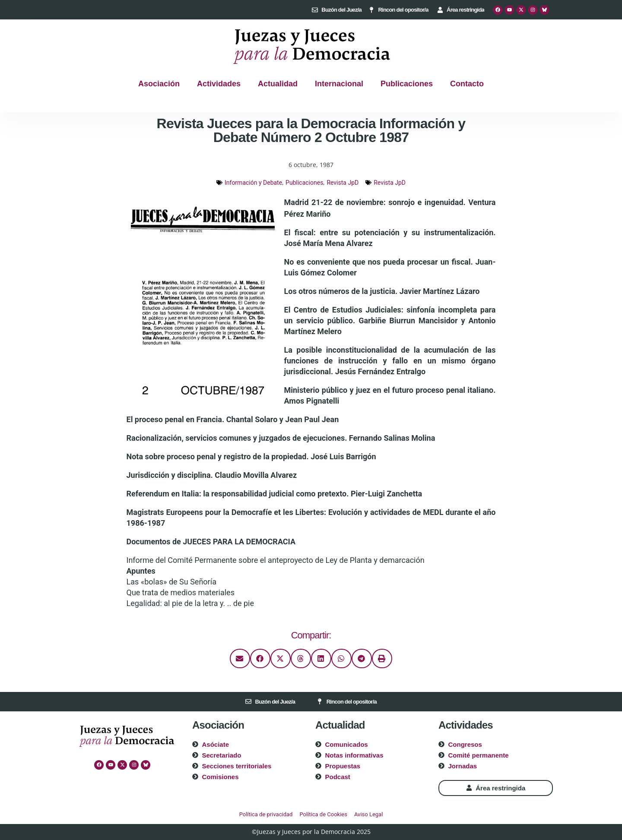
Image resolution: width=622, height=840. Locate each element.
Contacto (467, 84)
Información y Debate (253, 183)
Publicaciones (407, 84)
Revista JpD (343, 183)
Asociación (159, 84)
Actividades (219, 84)
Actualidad (278, 84)
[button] (240, 658)
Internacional (339, 84)
